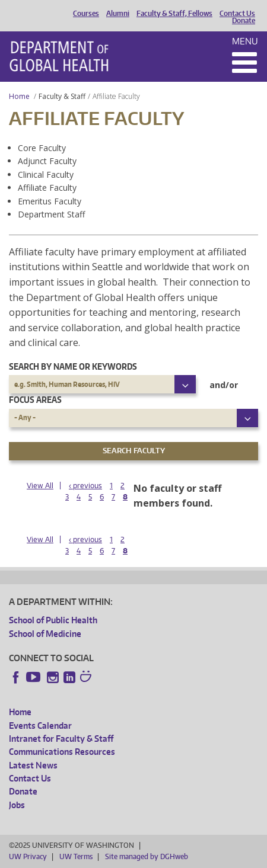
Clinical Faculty (46, 174)
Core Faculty (42, 148)
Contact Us (237, 14)
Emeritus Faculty (50, 201)
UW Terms (76, 856)
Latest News (33, 765)
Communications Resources (62, 752)
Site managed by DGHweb (147, 856)
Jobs (17, 805)
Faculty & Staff (62, 96)
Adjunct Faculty (47, 161)
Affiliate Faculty (47, 188)
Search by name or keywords (73, 366)
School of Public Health (53, 620)
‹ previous (85, 486)
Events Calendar (40, 726)
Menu (245, 41)
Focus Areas (35, 400)
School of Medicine (45, 634)
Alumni (118, 14)
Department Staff (51, 214)
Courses (86, 14)
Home (19, 96)
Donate (244, 21)
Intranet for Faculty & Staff (61, 739)
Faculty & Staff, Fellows (174, 14)
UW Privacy (28, 856)
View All (40, 486)
